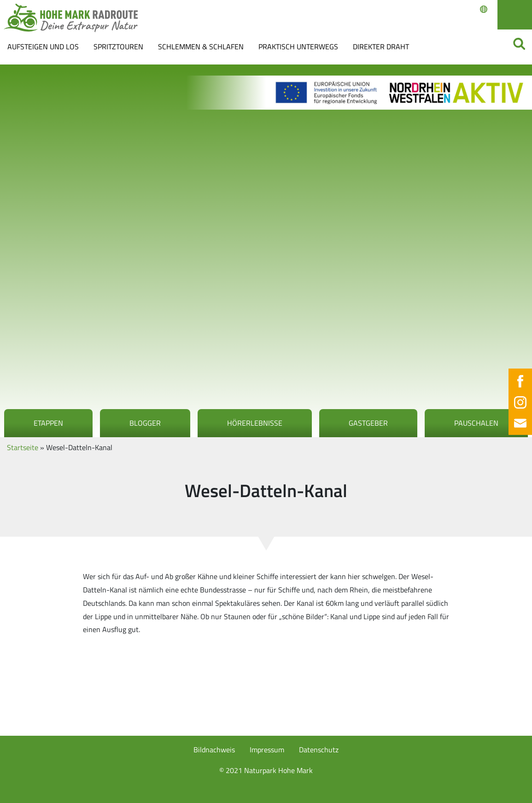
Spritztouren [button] (118, 47)
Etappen (48, 423)
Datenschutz (319, 750)
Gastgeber (368, 423)
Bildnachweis (214, 750)
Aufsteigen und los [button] (43, 47)
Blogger (145, 423)
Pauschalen (476, 423)
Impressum (267, 750)
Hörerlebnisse (255, 423)
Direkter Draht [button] (381, 47)
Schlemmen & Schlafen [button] (201, 47)
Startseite (23, 447)
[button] (20, 783)
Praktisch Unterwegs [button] (298, 47)
